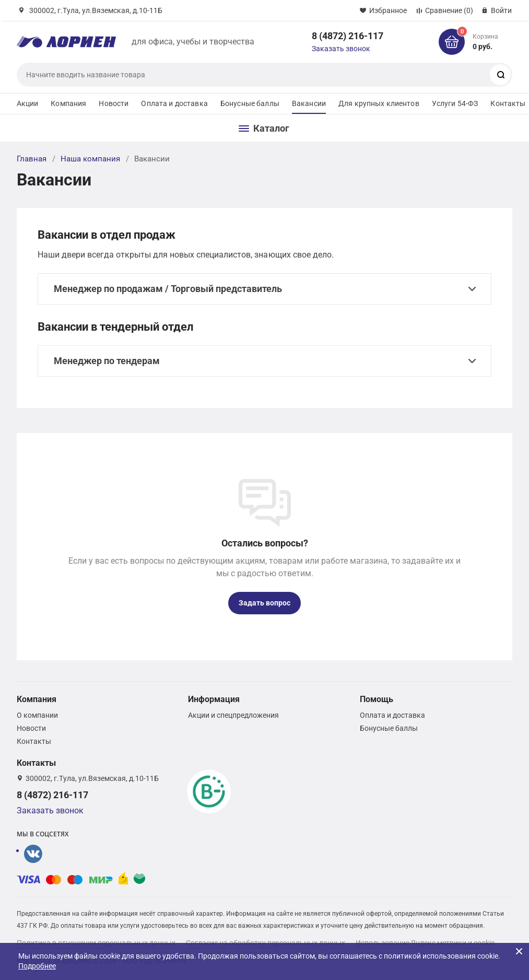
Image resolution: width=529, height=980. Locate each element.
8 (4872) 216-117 (348, 36)
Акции (28, 103)
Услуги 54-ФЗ (455, 103)
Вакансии (309, 103)
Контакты (508, 103)
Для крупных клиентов (379, 103)
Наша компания (90, 159)
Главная (32, 159)
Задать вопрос (264, 603)
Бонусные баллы (250, 103)
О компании (37, 715)
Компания (68, 103)
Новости (114, 103)
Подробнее (37, 966)
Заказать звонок (341, 49)
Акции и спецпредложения (233, 715)
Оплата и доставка (174, 103)
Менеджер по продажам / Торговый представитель (168, 289)
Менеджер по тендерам (107, 361)
